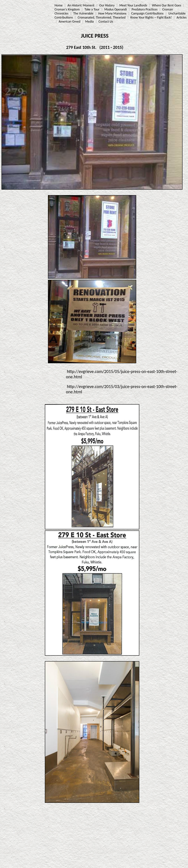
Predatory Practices (145, 9)
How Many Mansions (112, 13)
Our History (107, 5)
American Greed (69, 21)
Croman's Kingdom (67, 9)
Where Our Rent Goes (167, 5)
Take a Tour (92, 9)
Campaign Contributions (147, 13)
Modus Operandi (116, 9)
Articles (182, 17)
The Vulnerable (83, 13)
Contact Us (106, 21)
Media (89, 21)
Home (59, 5)
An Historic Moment (81, 5)
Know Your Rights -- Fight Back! (151, 17)
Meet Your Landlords (133, 5)
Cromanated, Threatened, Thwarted (102, 17)
